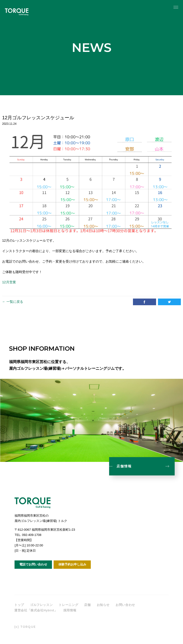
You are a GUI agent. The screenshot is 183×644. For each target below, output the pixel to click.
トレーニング (69, 605)
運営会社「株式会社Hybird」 (36, 610)
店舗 (87, 605)
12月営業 (9, 282)
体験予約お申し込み (72, 564)
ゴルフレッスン (41, 605)
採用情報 (70, 610)
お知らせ (103, 605)
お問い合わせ (125, 605)
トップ (19, 605)
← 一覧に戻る (13, 302)
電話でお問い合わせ (33, 564)
